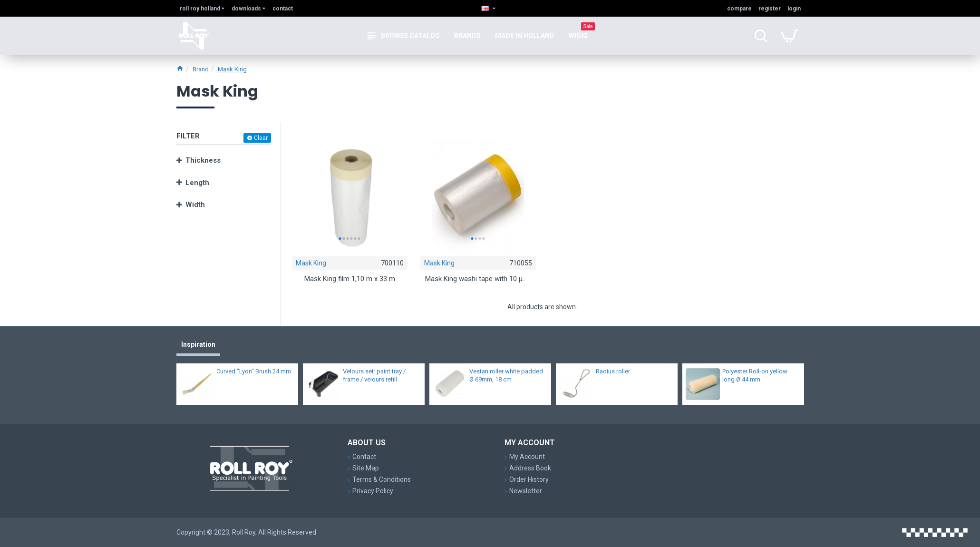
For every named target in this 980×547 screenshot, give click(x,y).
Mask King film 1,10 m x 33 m (350, 280)
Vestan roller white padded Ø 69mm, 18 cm (506, 375)
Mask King (232, 69)
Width (195, 205)
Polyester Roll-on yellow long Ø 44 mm (755, 375)
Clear (261, 138)
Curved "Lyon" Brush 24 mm (254, 371)
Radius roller (613, 371)
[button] (340, 239)
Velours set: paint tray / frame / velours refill (374, 375)
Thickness (203, 160)
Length (197, 183)
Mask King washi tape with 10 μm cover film (478, 280)
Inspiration (198, 344)
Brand (201, 69)
